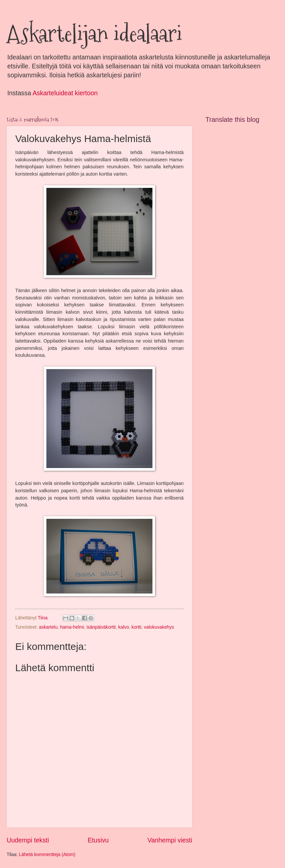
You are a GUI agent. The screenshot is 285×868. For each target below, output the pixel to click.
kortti (137, 627)
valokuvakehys (159, 627)
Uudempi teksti (28, 840)
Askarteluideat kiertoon (65, 93)
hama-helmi (72, 627)
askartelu (48, 627)
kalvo (124, 627)
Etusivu (98, 840)
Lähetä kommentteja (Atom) (47, 855)
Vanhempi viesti (170, 840)
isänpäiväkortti (101, 627)
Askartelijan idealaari (94, 33)
